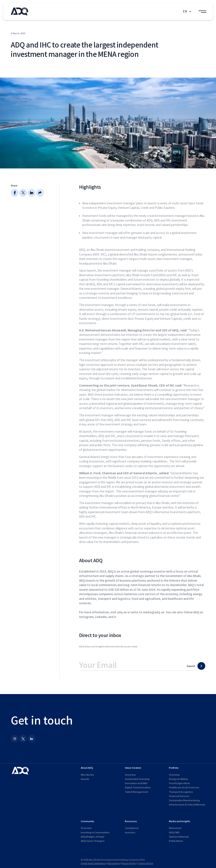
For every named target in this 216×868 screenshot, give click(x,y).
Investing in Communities (95, 833)
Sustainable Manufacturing (184, 800)
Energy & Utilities (179, 779)
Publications (176, 841)
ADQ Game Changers (93, 841)
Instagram (86, 617)
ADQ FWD (174, 833)
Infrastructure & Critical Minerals (187, 805)
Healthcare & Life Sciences (184, 788)
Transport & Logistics (181, 792)
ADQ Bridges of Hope (93, 837)
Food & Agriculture (179, 783)
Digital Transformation (138, 788)
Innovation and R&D (136, 783)
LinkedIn (101, 617)
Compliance (132, 828)
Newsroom (175, 828)
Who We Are (87, 775)
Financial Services (179, 796)
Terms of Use (146, 863)
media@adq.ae (154, 612)
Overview (130, 775)
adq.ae (122, 612)
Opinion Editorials (179, 837)
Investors (130, 833)
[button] (188, 12)
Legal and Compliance (93, 863)
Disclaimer (114, 863)
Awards (85, 779)
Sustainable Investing (137, 779)
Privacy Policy (129, 863)
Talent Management (136, 792)
